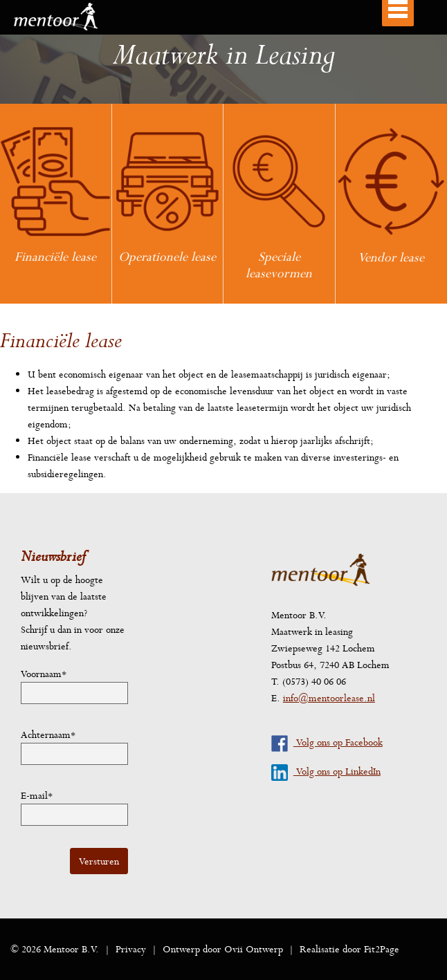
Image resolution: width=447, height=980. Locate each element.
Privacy (131, 949)
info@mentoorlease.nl (329, 698)
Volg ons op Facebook (327, 742)
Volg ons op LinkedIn (326, 771)
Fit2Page (382, 949)
